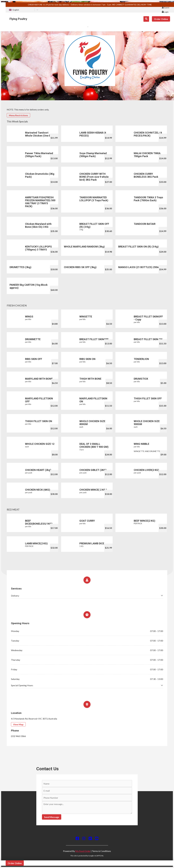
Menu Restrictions (18, 115)
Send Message (52, 817)
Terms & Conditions (101, 851)
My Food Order (83, 851)
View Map (18, 724)
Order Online (161, 19)
